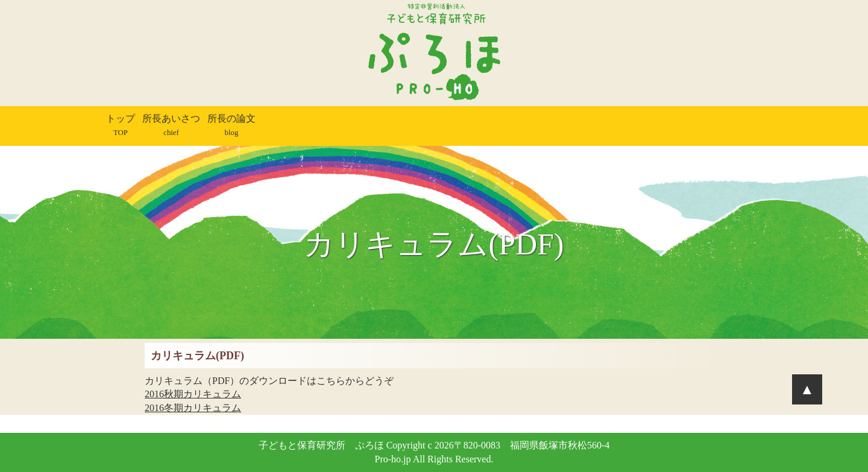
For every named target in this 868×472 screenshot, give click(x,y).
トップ (121, 125)
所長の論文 (231, 125)
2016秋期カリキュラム (193, 394)
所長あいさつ (171, 125)
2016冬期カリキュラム (193, 408)
